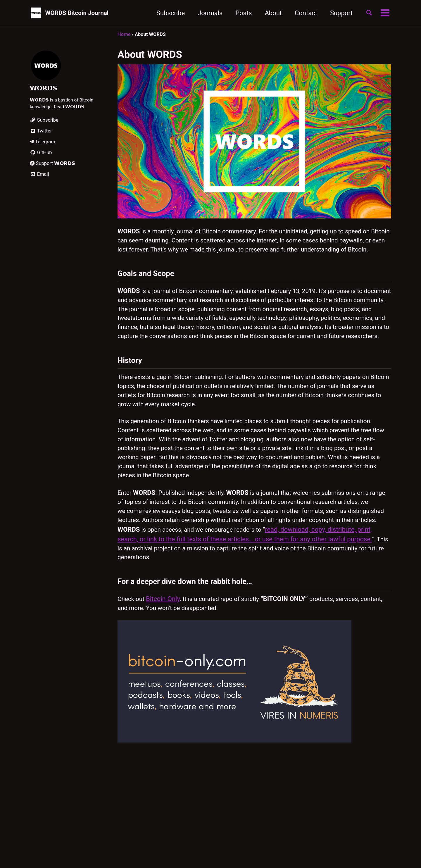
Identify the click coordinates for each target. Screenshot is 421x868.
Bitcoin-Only (165, 640)
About (269, 13)
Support (337, 13)
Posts (240, 13)
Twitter (41, 133)
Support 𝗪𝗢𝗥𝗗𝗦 (52, 165)
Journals (206, 13)
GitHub (41, 154)
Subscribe (166, 13)
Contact (302, 13)
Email (39, 176)
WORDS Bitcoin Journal (80, 13)
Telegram (43, 143)
